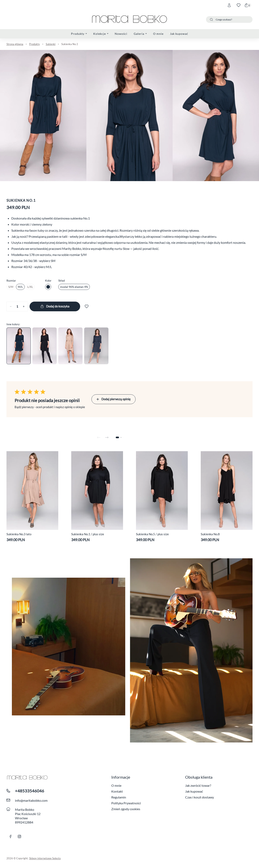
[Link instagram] (19, 836)
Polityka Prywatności (126, 803)
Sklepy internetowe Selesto (45, 858)
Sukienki (51, 44)
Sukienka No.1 (70, 44)
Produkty (34, 44)
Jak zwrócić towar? (198, 785)
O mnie (116, 785)
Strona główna (15, 44)
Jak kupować (194, 791)
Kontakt (117, 791)
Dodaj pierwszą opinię (114, 399)
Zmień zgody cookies (126, 809)
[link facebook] (11, 836)
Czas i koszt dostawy (200, 797)
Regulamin (119, 797)
